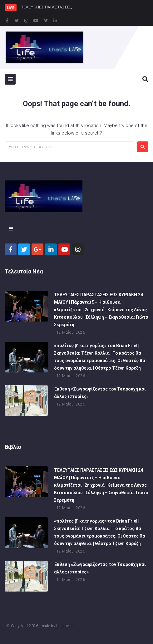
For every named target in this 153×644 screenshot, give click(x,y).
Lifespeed (64, 626)
